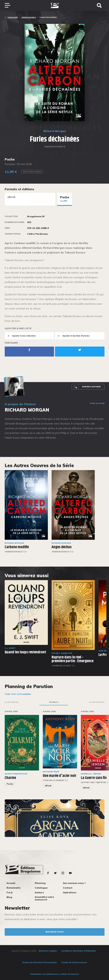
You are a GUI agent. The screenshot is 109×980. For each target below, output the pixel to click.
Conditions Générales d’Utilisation (79, 951)
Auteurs (39, 892)
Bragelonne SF (36, 216)
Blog (9, 897)
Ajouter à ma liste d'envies (72, 336)
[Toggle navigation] (9, 5)
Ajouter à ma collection (20, 336)
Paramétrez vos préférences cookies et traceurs (55, 974)
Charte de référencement (74, 962)
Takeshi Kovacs (29, 17)
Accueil (11, 883)
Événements (14, 888)
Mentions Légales (48, 951)
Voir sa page (97, 403)
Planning (40, 883)
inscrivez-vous (55, 932)
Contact (68, 888)
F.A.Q (10, 892)
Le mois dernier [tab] (12, 702)
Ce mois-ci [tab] (54, 702)
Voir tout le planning (18, 694)
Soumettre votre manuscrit (44, 898)
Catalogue (13, 17)
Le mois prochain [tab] (97, 702)
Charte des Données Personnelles (39, 962)
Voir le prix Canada (32, 172)
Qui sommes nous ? (74, 883)
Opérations (70, 892)
